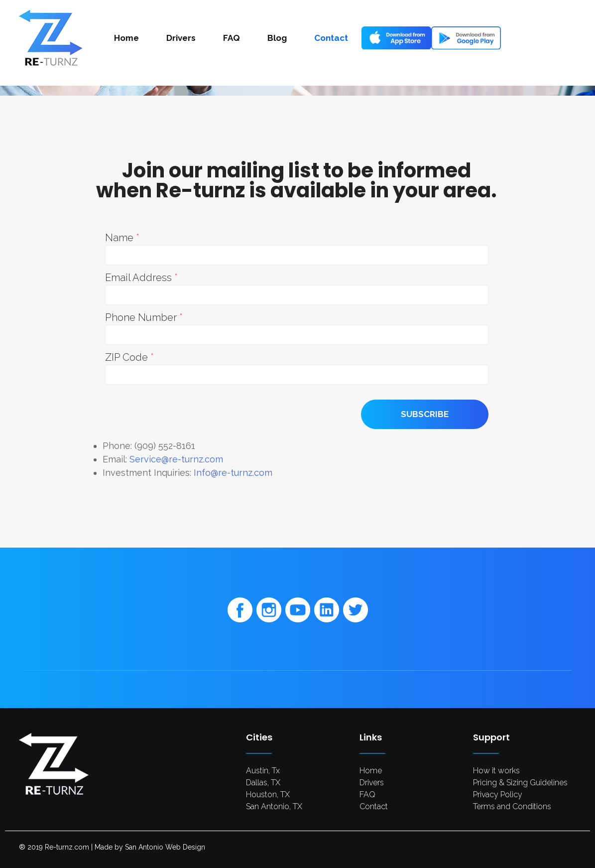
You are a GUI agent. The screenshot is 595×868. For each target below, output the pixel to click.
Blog (277, 38)
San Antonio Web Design (165, 847)
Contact (331, 38)
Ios (382, 38)
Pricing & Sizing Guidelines (520, 783)
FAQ (232, 38)
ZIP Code (128, 357)
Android (462, 38)
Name (120, 238)
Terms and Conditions (512, 806)
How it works (496, 771)
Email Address (140, 278)
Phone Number (142, 317)
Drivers (181, 38)
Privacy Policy (498, 795)
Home (126, 38)
